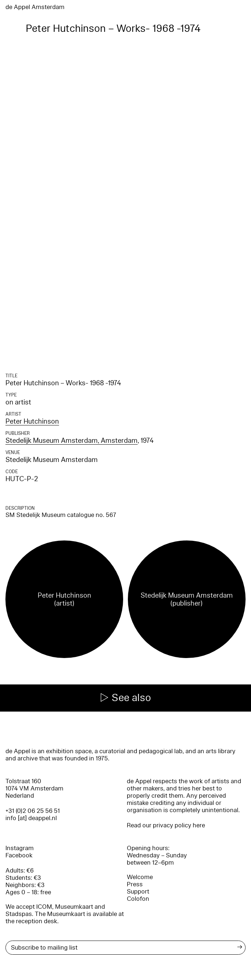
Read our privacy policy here (166, 825)
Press (135, 884)
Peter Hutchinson (32, 421)
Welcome (140, 877)
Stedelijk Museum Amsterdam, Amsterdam (72, 441)
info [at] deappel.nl (31, 818)
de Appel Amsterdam (35, 7)
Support (138, 892)
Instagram (20, 848)
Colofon (138, 899)
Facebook (19, 855)
